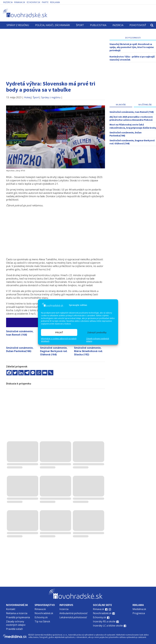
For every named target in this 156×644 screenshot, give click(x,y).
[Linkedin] (21, 373)
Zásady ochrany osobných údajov (98, 340)
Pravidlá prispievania (18, 617)
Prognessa (139, 613)
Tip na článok (42, 621)
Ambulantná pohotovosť (74, 613)
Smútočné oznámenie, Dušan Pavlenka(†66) (20, 349)
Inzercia (8, 2)
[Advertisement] (55, 53)
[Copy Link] (51, 373)
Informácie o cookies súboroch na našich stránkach (59, 340)
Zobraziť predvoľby (97, 332)
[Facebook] (9, 373)
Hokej (27, 97)
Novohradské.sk (44, 613)
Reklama (55, 2)
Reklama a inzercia (17, 613)
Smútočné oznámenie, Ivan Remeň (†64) (20, 333)
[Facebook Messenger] (33, 373)
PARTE (45, 2)
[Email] (45, 373)
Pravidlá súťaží (14, 629)
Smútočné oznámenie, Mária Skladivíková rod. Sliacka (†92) (88, 351)
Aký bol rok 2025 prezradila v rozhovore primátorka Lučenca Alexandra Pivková (131, 118)
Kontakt (11, 609)
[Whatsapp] (39, 373)
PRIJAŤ (59, 332)
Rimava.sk (20, 2)
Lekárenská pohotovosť (73, 617)
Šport (80, 25)
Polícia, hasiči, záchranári (53, 25)
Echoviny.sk (33, 2)
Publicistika (98, 25)
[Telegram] (27, 373)
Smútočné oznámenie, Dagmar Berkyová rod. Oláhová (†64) (54, 351)
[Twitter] (15, 373)
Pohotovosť (138, 25)
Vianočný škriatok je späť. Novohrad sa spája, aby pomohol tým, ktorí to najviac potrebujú (132, 47)
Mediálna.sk (139, 609)
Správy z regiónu (18, 25)
